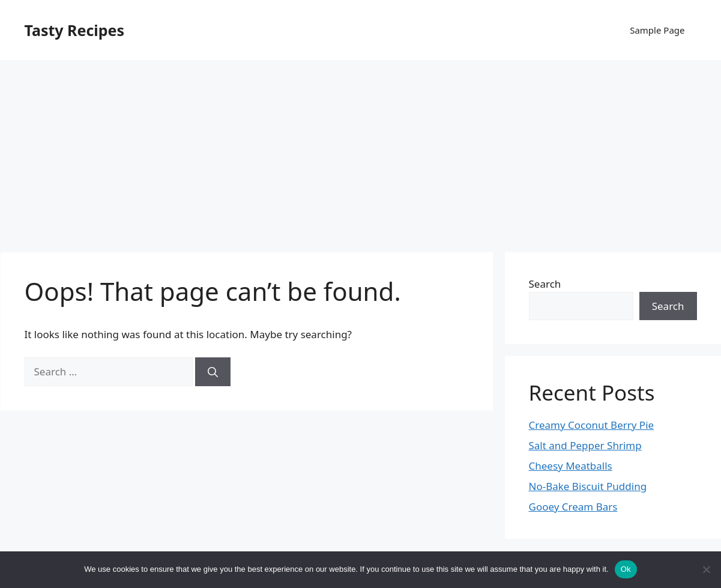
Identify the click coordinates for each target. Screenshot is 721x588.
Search (545, 284)
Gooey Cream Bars (573, 507)
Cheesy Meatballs (571, 466)
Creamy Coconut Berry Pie (592, 425)
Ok (626, 569)
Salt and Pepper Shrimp (585, 445)
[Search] (213, 372)
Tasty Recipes (75, 30)
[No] (706, 569)
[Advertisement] (361, 150)
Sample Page (657, 30)
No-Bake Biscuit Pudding (588, 486)
